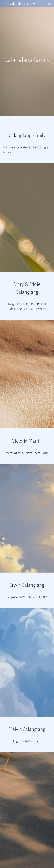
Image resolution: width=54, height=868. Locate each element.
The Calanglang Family (19, 4)
